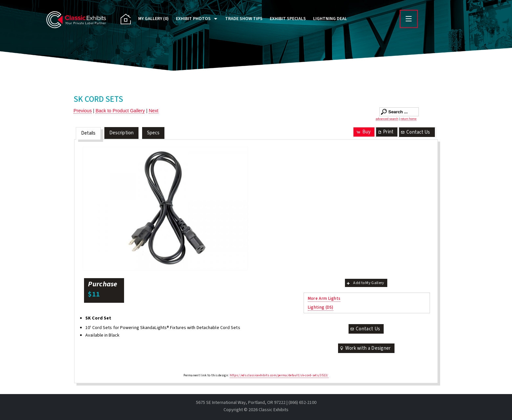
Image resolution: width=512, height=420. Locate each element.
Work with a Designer (365, 348)
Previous (83, 111)
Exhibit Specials (288, 19)
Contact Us (415, 132)
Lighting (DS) (321, 307)
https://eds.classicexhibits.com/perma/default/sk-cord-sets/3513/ (279, 375)
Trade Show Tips (244, 19)
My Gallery (153, 19)
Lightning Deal (330, 19)
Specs (153, 133)
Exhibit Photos (193, 19)
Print (385, 132)
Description (121, 133)
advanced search (387, 119)
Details (88, 133)
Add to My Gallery (365, 283)
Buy (363, 132)
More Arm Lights (324, 298)
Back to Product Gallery (120, 111)
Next (153, 111)
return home (408, 119)
